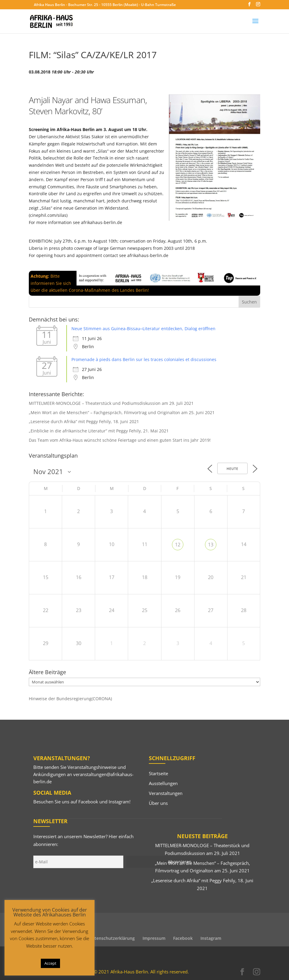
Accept (50, 963)
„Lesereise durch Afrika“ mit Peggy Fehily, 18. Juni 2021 (84, 421)
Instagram (119, 802)
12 (178, 545)
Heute (232, 469)
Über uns (158, 803)
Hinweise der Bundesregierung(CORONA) (70, 699)
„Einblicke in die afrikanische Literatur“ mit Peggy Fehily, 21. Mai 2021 (99, 431)
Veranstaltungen (166, 793)
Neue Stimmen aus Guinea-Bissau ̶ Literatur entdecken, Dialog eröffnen (143, 329)
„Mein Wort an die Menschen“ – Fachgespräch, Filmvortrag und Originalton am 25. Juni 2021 (122, 412)
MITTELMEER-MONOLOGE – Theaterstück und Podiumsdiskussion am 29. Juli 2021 (111, 403)
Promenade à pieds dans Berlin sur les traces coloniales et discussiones (144, 359)
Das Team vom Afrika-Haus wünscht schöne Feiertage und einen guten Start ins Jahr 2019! (120, 440)
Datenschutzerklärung (112, 938)
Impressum (154, 938)
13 (211, 545)
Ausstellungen (163, 783)
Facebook (88, 802)
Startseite (158, 773)
